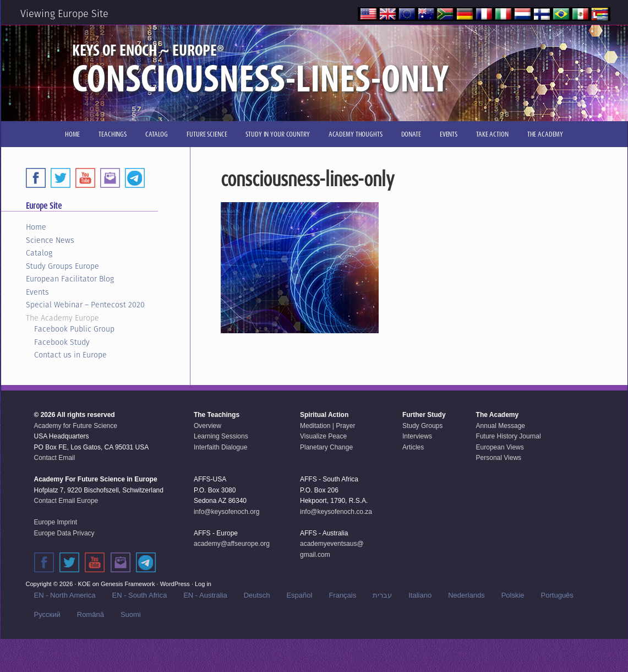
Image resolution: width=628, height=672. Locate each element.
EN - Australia (205, 595)
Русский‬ (47, 614)
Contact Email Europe (66, 501)
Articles (413, 447)
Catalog (39, 253)
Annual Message (501, 426)
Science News (50, 240)
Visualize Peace (323, 436)
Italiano (420, 595)
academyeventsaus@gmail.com (332, 549)
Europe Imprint (56, 522)
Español (299, 595)
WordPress (175, 584)
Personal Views (499, 458)
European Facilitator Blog (70, 279)
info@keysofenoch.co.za (336, 512)
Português (557, 595)
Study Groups (422, 426)
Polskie (513, 595)
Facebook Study (62, 342)
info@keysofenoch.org (227, 512)
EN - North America (65, 595)
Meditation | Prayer (328, 426)
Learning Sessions (221, 436)
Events (37, 292)
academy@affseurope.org (232, 544)
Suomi (131, 614)
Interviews (417, 436)
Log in (203, 584)
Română (91, 614)
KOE (84, 584)
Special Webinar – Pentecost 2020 (85, 305)
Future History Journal (509, 436)
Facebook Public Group (74, 329)
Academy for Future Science (76, 426)
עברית (382, 595)
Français (342, 595)
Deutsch (257, 595)
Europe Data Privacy (64, 533)
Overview (207, 426)
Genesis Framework (128, 584)
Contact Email (55, 458)
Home (36, 227)
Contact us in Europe (70, 355)
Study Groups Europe (62, 266)
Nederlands (466, 595)
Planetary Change (326, 447)
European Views (500, 447)
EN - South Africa (139, 595)
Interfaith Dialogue (220, 447)
